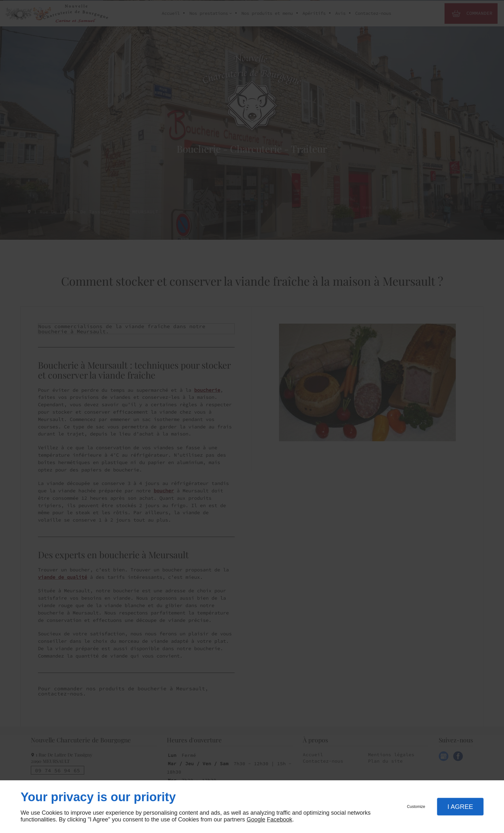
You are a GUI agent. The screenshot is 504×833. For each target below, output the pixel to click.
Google (256, 820)
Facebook (279, 820)
